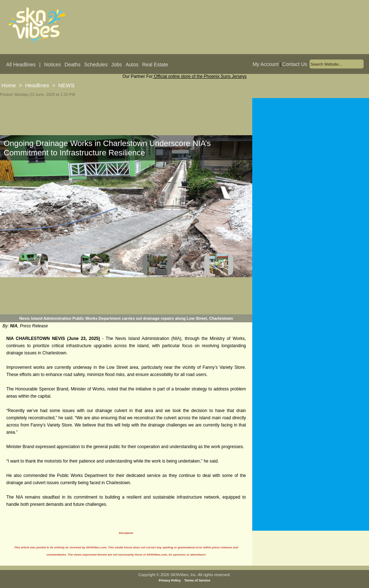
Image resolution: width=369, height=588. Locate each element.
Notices (52, 65)
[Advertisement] (311, 206)
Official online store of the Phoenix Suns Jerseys (200, 76)
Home (9, 85)
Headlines (37, 85)
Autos (132, 65)
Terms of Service (197, 580)
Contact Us (295, 64)
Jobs (117, 65)
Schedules (96, 65)
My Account (266, 64)
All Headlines (21, 65)
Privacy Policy (170, 580)
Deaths (72, 65)
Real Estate (155, 65)
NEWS (66, 85)
